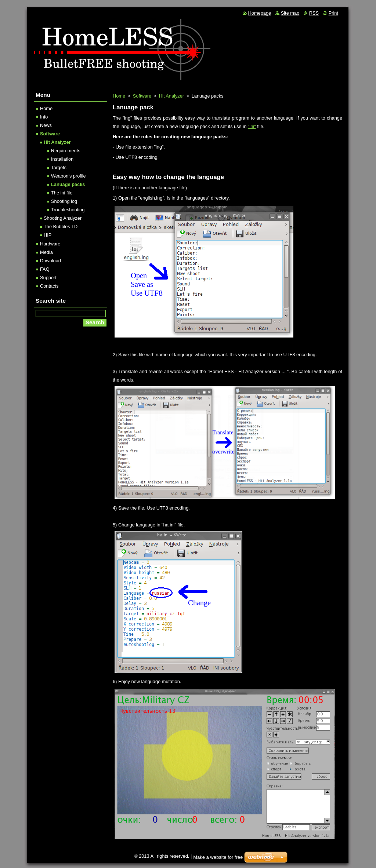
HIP (48, 235)
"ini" (252, 126)
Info (44, 117)
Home (119, 96)
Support (48, 278)
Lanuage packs (68, 184)
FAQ (45, 269)
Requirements (66, 151)
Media (46, 252)
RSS (314, 13)
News (46, 125)
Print (333, 13)
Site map (290, 13)
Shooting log (64, 201)
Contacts (49, 286)
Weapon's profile (68, 176)
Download (50, 261)
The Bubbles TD (61, 227)
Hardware (50, 244)
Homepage (260, 13)
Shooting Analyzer (63, 218)
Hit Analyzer (171, 96)
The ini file (62, 193)
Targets (59, 167)
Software (142, 96)
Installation (62, 159)
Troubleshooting (68, 210)
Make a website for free (218, 857)
